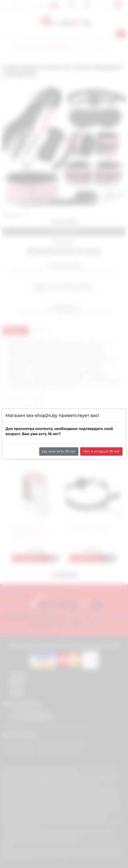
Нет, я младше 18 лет (101, 451)
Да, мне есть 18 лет (59, 451)
